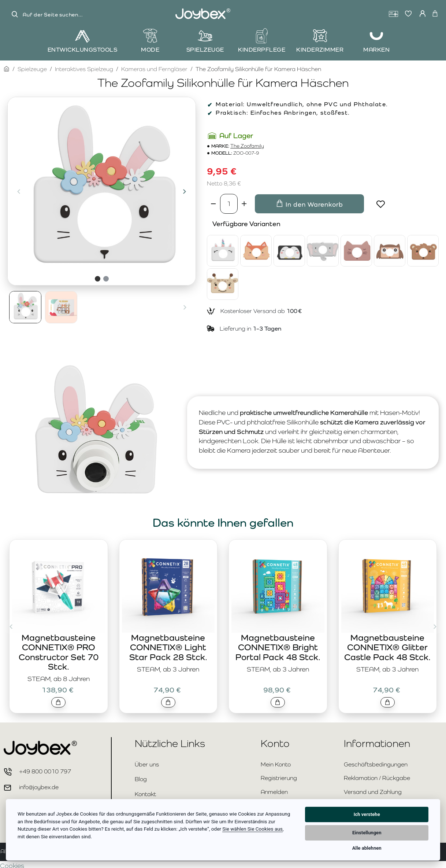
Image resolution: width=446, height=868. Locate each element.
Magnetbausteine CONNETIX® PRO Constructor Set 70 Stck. (59, 652)
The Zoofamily (247, 146)
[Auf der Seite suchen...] (15, 14)
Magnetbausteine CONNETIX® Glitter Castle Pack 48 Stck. (387, 647)
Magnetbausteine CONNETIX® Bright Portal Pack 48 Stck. (278, 647)
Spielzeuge (32, 69)
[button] (19, 191)
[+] (244, 204)
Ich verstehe (367, 814)
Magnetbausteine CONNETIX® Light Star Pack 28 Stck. (168, 647)
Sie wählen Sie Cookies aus (252, 829)
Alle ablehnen (367, 848)
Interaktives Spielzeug (84, 69)
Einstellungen (367, 833)
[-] (213, 204)
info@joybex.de (39, 787)
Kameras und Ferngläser (154, 69)
